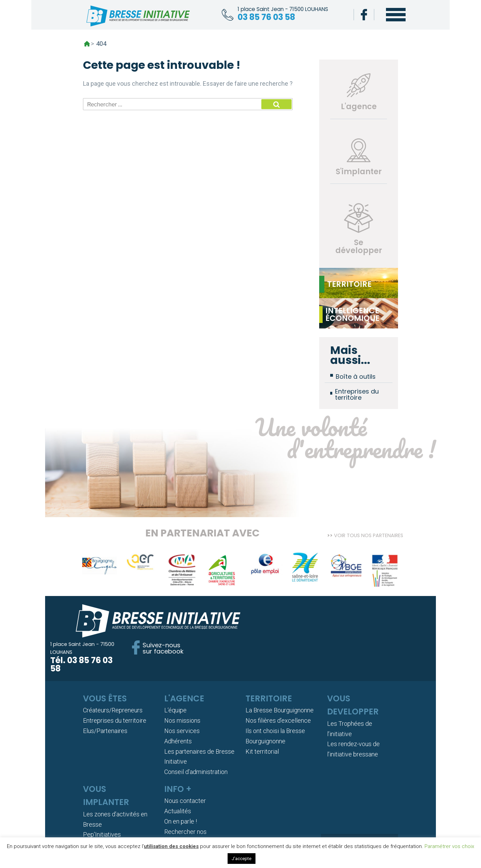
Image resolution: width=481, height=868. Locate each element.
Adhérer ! (359, 809)
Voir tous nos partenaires (369, 532)
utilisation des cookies (171, 846)
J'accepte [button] (242, 859)
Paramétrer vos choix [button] (449, 846)
